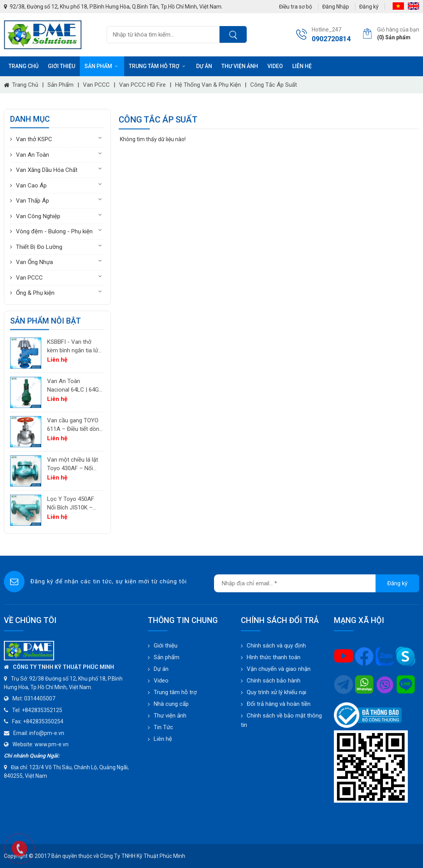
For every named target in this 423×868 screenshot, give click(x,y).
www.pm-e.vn (52, 744)
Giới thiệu (61, 66)
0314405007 (40, 698)
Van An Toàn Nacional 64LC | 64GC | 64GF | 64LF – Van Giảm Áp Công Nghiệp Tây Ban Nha (75, 386)
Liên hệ (302, 66)
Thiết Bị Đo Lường (39, 247)
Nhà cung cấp (171, 704)
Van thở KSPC (34, 139)
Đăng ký (369, 7)
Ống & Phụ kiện (35, 293)
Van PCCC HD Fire (142, 85)
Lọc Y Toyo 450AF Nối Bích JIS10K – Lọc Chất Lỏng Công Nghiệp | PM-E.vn (74, 504)
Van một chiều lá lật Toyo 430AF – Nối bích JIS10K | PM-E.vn (75, 465)
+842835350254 (43, 721)
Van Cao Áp (31, 185)
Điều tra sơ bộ (296, 7)
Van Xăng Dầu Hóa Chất (47, 170)
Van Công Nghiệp (38, 216)
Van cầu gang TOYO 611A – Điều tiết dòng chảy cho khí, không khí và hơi (75, 425)
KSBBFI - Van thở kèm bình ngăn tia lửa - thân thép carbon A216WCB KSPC (74, 347)
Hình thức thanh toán (274, 657)
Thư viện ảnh (240, 66)
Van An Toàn (32, 155)
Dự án (204, 66)
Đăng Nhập (336, 7)
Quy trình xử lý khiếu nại (276, 692)
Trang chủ (24, 66)
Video (275, 66)
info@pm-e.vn (47, 733)
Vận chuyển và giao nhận (279, 669)
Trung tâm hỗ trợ (158, 66)
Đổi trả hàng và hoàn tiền (279, 704)
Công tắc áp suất (274, 85)
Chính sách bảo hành (274, 681)
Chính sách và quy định (276, 646)
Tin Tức (163, 727)
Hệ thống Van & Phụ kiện (208, 85)
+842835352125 (42, 710)
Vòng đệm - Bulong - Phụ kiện (54, 231)
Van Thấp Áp (32, 201)
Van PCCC (96, 85)
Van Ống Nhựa (34, 262)
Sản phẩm (102, 66)
